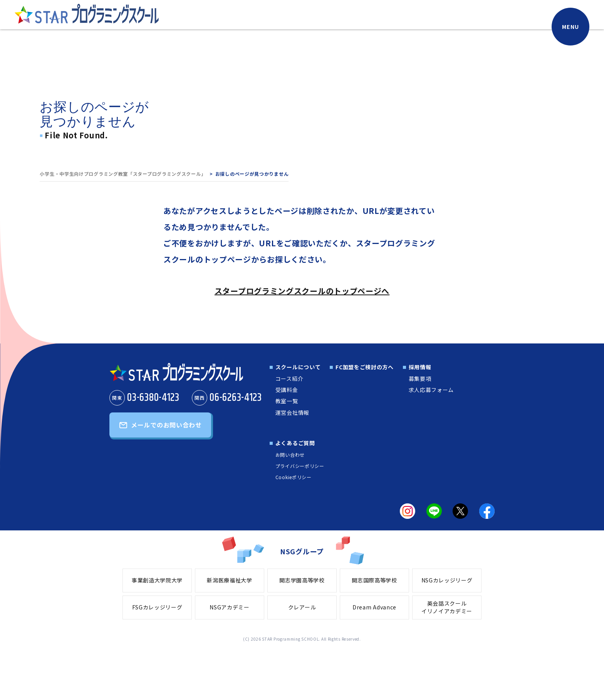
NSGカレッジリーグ (447, 580)
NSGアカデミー (230, 607)
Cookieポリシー (294, 477)
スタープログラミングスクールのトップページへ (302, 291)
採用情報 (420, 367)
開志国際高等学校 (374, 580)
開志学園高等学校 (302, 580)
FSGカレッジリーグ (157, 607)
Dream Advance (374, 607)
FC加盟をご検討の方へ (365, 367)
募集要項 (420, 379)
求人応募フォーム (431, 390)
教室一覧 (287, 401)
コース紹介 (289, 379)
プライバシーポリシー (300, 466)
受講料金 (287, 390)
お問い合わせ (290, 455)
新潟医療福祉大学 (230, 580)
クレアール (302, 607)
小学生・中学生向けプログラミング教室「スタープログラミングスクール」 (123, 174)
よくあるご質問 (295, 443)
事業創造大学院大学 (157, 580)
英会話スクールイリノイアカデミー (447, 607)
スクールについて (298, 367)
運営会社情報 (292, 412)
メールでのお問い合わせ (166, 425)
